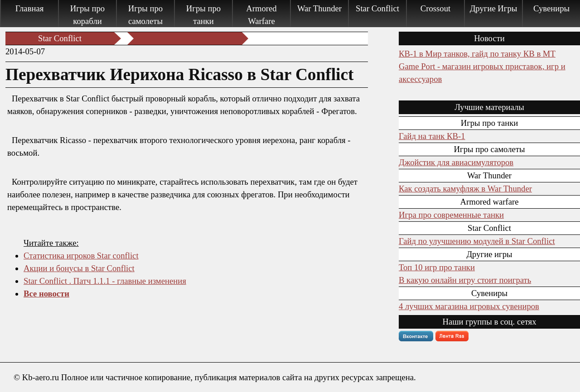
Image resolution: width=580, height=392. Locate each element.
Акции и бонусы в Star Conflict (79, 268)
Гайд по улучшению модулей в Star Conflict (477, 241)
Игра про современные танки (451, 215)
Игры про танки (203, 15)
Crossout (435, 8)
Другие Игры (494, 8)
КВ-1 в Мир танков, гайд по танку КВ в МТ (477, 54)
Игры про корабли (87, 15)
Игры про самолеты (145, 15)
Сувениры (551, 8)
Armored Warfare (261, 15)
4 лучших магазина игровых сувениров (469, 306)
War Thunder (319, 8)
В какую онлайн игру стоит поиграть (465, 280)
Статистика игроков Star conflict (81, 256)
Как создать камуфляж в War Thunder (465, 189)
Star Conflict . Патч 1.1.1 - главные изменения (105, 281)
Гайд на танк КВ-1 (432, 136)
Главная (30, 8)
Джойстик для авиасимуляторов (456, 162)
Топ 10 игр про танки (437, 267)
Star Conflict (377, 8)
